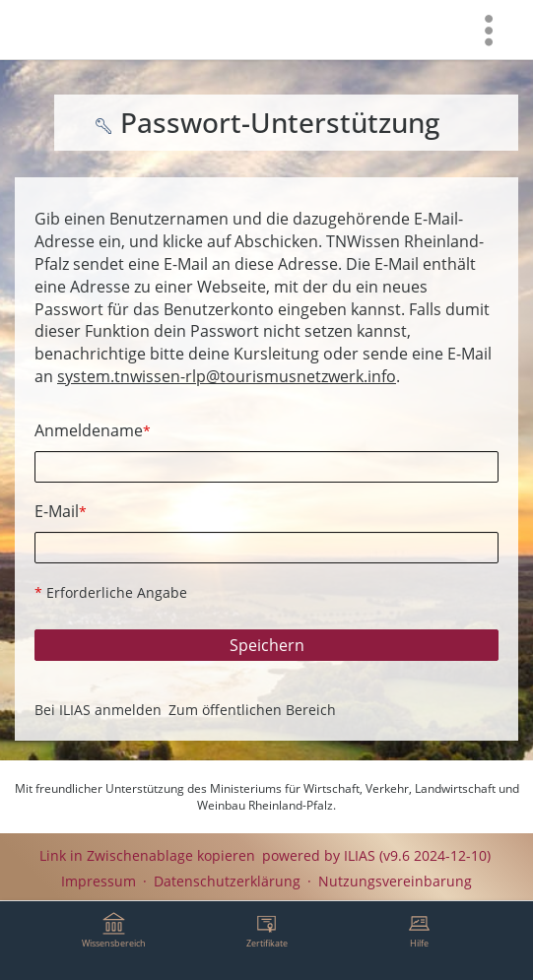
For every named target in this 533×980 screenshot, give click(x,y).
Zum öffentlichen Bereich (252, 710)
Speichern (267, 645)
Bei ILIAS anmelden (98, 710)
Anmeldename (93, 430)
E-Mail (61, 511)
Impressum (99, 881)
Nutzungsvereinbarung (395, 881)
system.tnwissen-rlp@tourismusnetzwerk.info (227, 376)
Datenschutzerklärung (227, 881)
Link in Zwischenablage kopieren (147, 855)
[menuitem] (489, 30)
